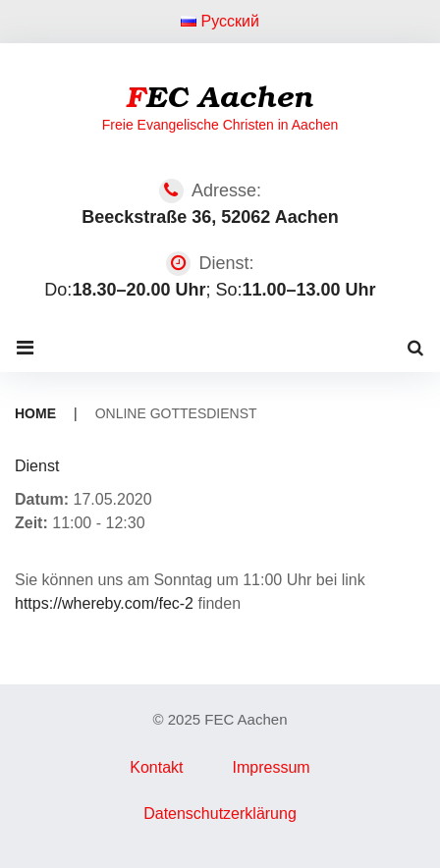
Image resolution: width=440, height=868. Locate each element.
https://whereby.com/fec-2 (104, 603)
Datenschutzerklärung (220, 814)
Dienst (37, 466)
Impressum (272, 767)
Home (35, 413)
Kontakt (156, 767)
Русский (220, 21)
